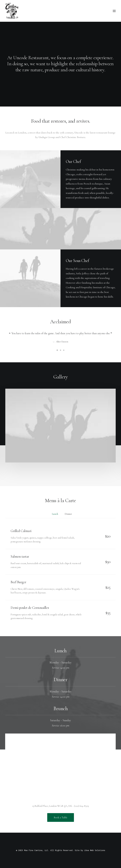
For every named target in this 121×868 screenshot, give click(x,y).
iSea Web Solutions (95, 850)
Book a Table (61, 817)
